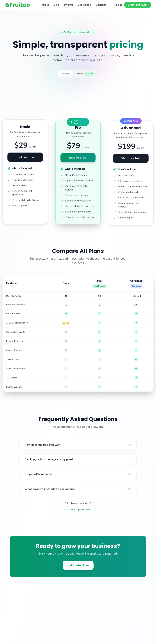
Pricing (69, 5)
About (45, 5)
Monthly (65, 75)
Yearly (86, 75)
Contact (101, 5)
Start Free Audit (138, 5)
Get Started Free (78, 568)
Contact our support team (78, 513)
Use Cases (84, 5)
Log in (118, 5)
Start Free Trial (25, 162)
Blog (57, 5)
